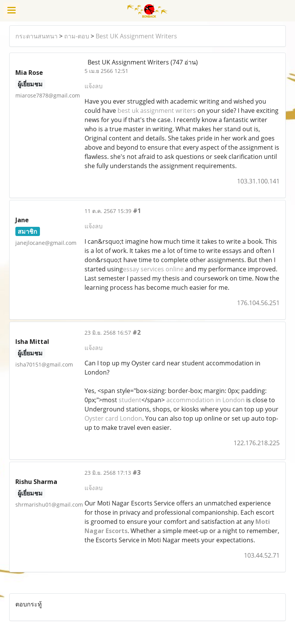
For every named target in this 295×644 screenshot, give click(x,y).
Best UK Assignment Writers (136, 36)
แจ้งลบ (94, 86)
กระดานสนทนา (36, 36)
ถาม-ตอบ (77, 36)
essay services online (153, 269)
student (129, 400)
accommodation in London (205, 400)
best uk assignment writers (157, 111)
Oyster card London (113, 418)
